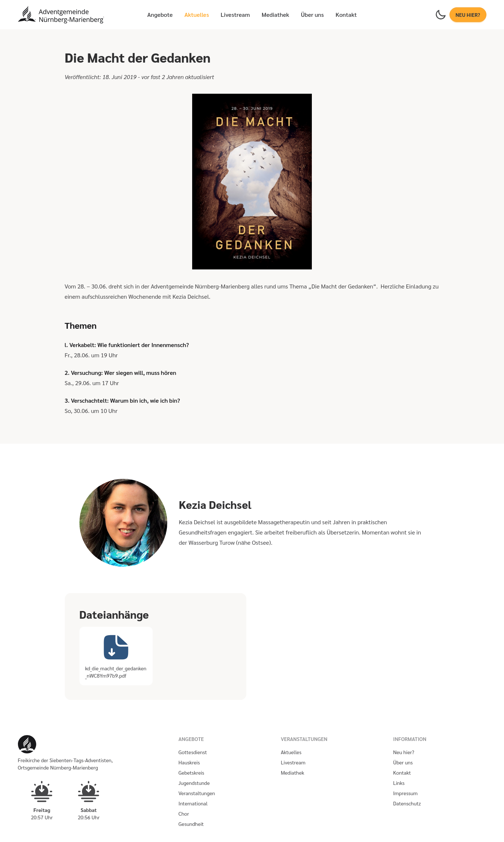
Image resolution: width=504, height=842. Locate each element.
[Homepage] (61, 15)
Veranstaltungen (197, 793)
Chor (184, 813)
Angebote (160, 14)
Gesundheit (191, 824)
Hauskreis (189, 762)
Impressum (405, 793)
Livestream (235, 14)
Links (399, 783)
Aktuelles (197, 14)
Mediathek (275, 14)
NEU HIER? (468, 15)
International (193, 803)
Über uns (312, 14)
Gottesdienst (193, 752)
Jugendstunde (194, 783)
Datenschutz (407, 803)
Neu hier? (404, 752)
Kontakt (346, 14)
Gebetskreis (191, 772)
